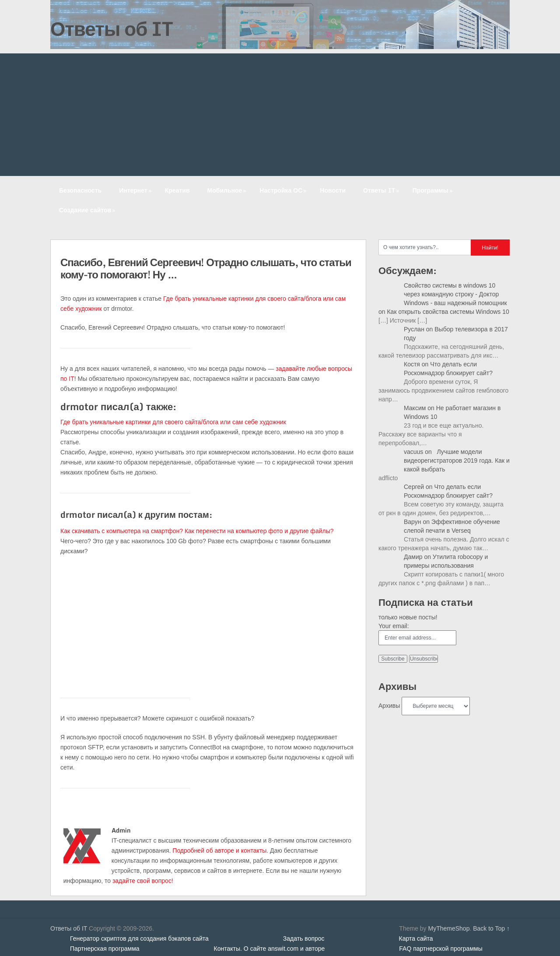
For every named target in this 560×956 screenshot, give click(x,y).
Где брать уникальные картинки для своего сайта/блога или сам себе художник (173, 422)
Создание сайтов (88, 210)
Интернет (136, 190)
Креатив (177, 190)
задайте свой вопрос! (143, 881)
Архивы (389, 706)
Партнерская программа (105, 949)
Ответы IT (382, 190)
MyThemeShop (449, 928)
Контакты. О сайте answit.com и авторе (269, 949)
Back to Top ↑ (491, 928)
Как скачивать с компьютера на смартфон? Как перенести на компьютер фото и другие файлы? (197, 531)
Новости (333, 190)
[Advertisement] (280, 115)
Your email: (394, 626)
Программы (433, 190)
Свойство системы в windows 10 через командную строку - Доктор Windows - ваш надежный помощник (455, 294)
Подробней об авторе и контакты (219, 851)
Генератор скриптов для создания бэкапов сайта (139, 938)
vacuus (413, 452)
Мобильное (228, 190)
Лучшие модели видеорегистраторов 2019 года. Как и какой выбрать (457, 460)
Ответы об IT (112, 28)
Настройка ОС (284, 190)
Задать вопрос (304, 938)
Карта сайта (416, 938)
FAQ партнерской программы (441, 949)
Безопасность (80, 190)
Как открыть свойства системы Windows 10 (448, 312)
